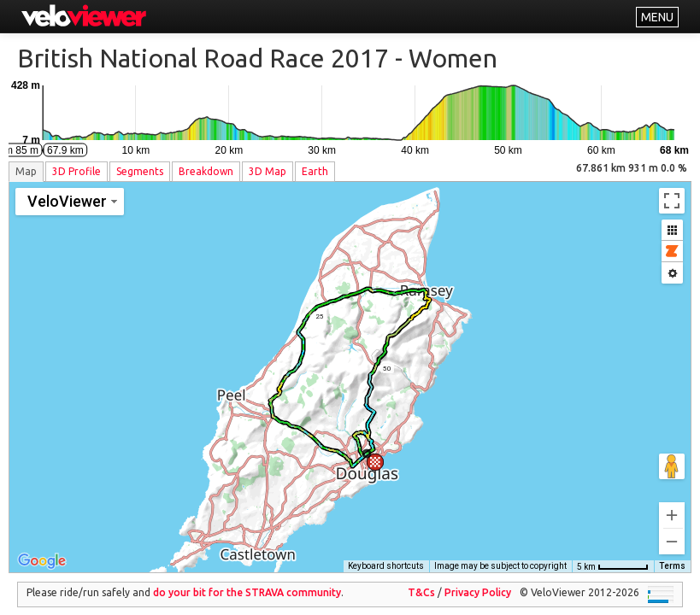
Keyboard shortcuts (386, 554)
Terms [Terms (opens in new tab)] (672, 554)
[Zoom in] (672, 503)
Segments (140, 171)
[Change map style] (70, 202)
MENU (657, 17)
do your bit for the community (247, 580)
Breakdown (206, 171)
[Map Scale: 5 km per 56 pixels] (613, 554)
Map (26, 171)
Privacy (478, 580)
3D (76, 171)
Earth (315, 171)
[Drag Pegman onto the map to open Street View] (672, 454)
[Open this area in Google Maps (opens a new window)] (42, 549)
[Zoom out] (672, 530)
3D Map (268, 171)
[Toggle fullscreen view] (672, 201)
